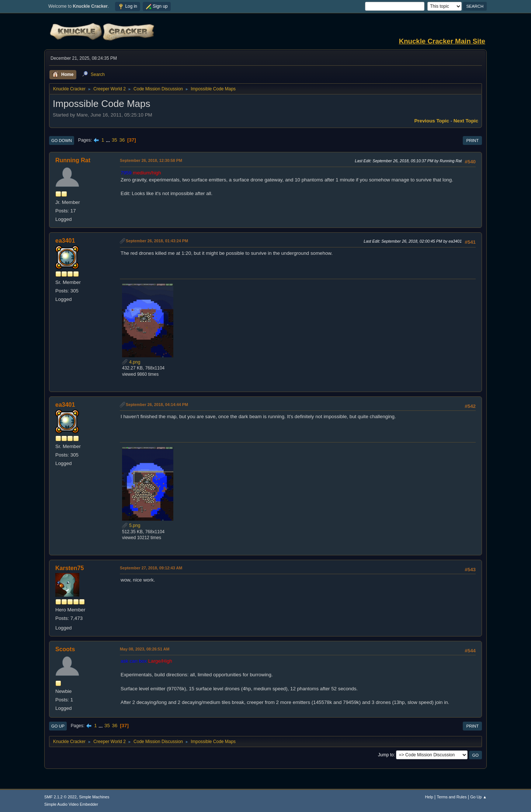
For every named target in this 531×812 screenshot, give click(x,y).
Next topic (466, 121)
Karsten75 (70, 568)
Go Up (58, 726)
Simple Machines (94, 797)
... (109, 140)
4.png (131, 362)
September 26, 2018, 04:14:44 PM (157, 405)
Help (429, 797)
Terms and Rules (452, 797)
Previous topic (432, 121)
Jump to (386, 755)
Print (472, 140)
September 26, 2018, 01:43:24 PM (157, 241)
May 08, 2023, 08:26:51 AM (145, 649)
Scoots (65, 649)
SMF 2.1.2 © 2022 (60, 797)
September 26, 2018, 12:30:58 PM (151, 160)
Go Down (62, 140)
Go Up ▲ (478, 797)
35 (114, 140)
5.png (131, 525)
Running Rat (73, 160)
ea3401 (65, 241)
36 (122, 140)
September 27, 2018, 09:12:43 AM (151, 568)
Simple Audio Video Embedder (71, 804)
